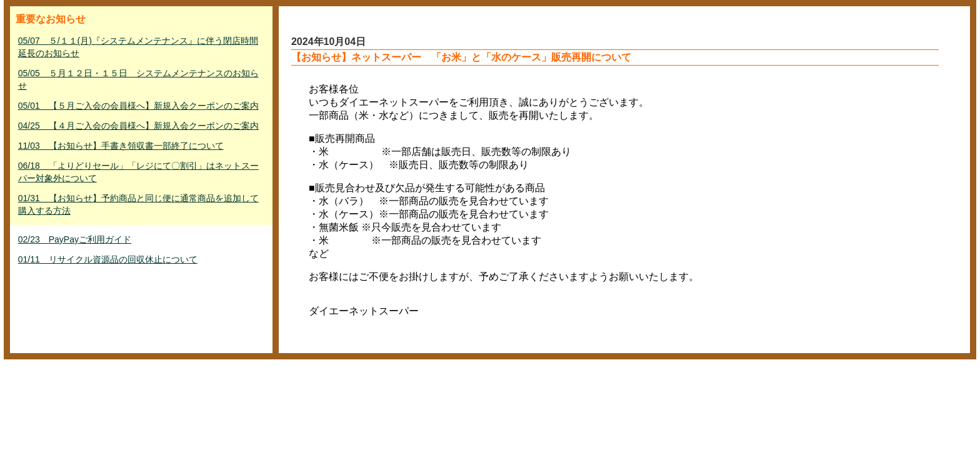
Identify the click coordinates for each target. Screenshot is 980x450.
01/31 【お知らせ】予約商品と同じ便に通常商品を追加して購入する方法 (138, 204)
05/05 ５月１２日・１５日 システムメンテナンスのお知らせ (138, 79)
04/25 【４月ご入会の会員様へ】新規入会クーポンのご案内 (138, 126)
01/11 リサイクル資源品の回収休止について (108, 259)
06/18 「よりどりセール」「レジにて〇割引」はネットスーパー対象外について (138, 172)
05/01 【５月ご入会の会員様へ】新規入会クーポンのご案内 (138, 106)
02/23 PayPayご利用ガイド (75, 239)
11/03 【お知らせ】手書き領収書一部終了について (121, 146)
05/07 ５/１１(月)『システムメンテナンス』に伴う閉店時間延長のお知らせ (138, 47)
